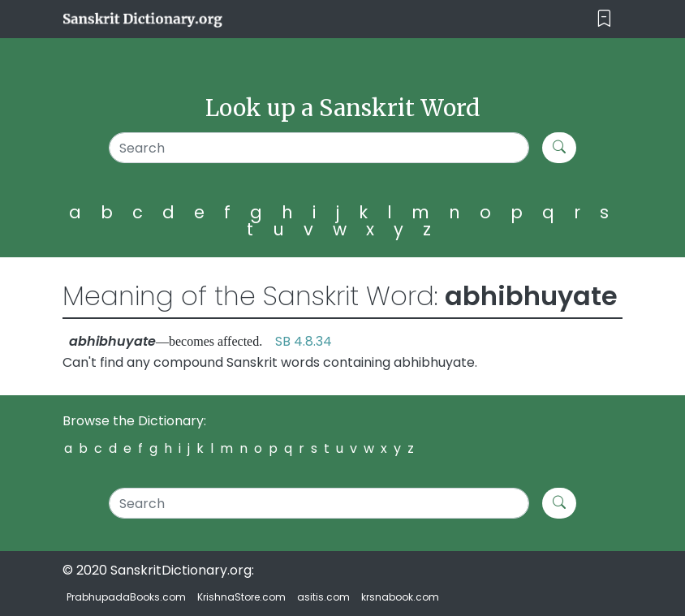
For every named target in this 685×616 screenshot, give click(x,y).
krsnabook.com (400, 597)
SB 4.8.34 (304, 341)
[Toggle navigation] (604, 19)
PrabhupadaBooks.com (126, 597)
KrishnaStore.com (241, 597)
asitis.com (323, 597)
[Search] (319, 148)
